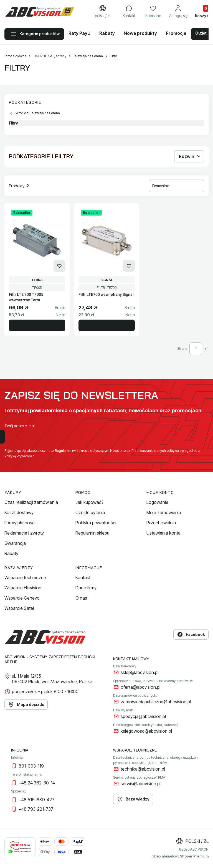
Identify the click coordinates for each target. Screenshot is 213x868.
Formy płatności (20, 523)
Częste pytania (90, 512)
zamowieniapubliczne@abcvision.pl (156, 702)
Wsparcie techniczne (25, 577)
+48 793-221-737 (36, 809)
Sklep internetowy (180, 856)
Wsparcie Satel (19, 608)
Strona (182, 349)
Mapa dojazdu (26, 704)
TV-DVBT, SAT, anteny (50, 56)
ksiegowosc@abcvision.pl (146, 731)
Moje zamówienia (164, 512)
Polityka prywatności (96, 523)
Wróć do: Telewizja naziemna (34, 113)
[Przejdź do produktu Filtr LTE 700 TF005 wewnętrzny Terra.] (37, 241)
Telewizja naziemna (88, 56)
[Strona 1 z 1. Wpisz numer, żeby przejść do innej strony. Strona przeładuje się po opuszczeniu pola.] (196, 349)
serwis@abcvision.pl (141, 784)
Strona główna (15, 56)
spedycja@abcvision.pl (143, 716)
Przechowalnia (161, 523)
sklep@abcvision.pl (140, 672)
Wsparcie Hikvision (23, 588)
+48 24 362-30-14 (37, 783)
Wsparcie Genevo (22, 598)
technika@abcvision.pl (143, 769)
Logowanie (157, 502)
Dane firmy (86, 588)
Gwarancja (15, 543)
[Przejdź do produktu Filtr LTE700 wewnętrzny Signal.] (107, 241)
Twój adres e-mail (20, 426)
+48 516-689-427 (36, 800)
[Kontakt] (129, 12)
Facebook (191, 634)
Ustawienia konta (163, 533)
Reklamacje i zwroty (24, 533)
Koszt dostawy (19, 512)
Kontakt (83, 577)
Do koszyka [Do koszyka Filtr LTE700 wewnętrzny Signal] (107, 325)
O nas (81, 598)
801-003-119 (31, 766)
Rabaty (11, 553)
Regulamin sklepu (92, 533)
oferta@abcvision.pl (140, 687)
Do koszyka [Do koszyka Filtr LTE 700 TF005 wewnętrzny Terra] (37, 325)
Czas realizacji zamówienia (31, 502)
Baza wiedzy (133, 799)
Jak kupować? (89, 502)
